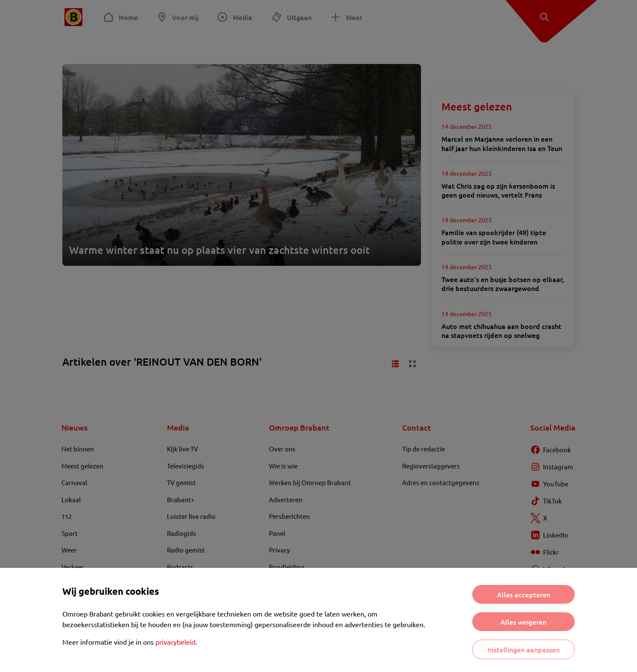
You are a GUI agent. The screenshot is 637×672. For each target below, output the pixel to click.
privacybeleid (175, 642)
